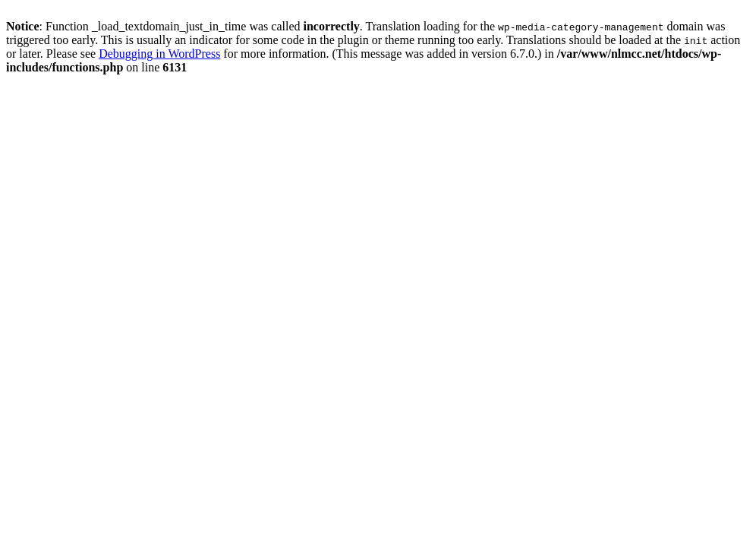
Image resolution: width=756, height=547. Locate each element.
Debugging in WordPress (159, 54)
